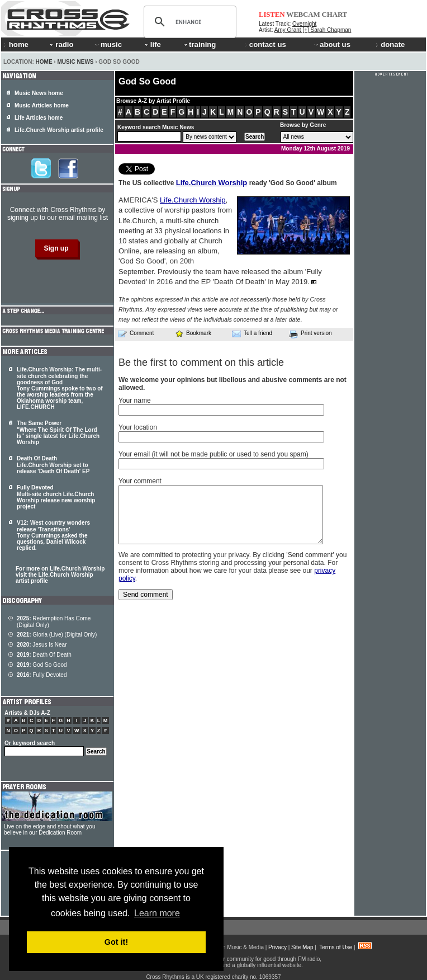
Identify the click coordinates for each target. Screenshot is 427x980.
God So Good (42, 665)
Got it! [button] (116, 942)
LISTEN (272, 14)
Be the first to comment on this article (201, 362)
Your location (138, 427)
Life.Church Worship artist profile (59, 130)
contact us (265, 44)
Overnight (304, 24)
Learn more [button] (157, 913)
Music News (75, 62)
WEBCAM (303, 14)
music (108, 44)
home (16, 44)
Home (44, 62)
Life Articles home (39, 118)
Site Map (302, 947)
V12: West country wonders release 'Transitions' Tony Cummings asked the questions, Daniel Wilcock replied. (53, 535)
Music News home (39, 93)
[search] (188, 22)
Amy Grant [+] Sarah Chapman (313, 30)
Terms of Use (336, 947)
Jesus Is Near (42, 645)
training (199, 44)
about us (332, 44)
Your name (135, 401)
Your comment (140, 481)
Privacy (277, 947)
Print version (310, 334)
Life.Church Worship (212, 183)
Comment (136, 333)
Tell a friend (252, 333)
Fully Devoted (42, 675)
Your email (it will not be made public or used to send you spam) (214, 454)
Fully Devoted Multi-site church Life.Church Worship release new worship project (56, 497)
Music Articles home (42, 105)
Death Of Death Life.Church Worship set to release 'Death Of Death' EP (53, 465)
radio (61, 44)
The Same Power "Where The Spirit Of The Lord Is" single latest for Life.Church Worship (58, 433)
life (152, 44)
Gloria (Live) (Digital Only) (57, 635)
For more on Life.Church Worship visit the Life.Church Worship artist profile (60, 575)
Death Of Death (44, 655)
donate (390, 44)
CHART (335, 14)
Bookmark (193, 333)
